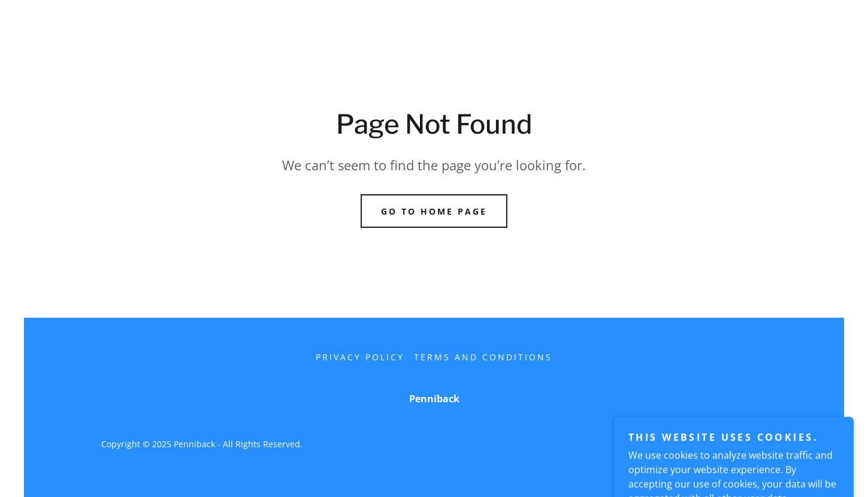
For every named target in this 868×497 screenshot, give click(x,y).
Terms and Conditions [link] (483, 357)
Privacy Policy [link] (360, 357)
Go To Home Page (434, 211)
